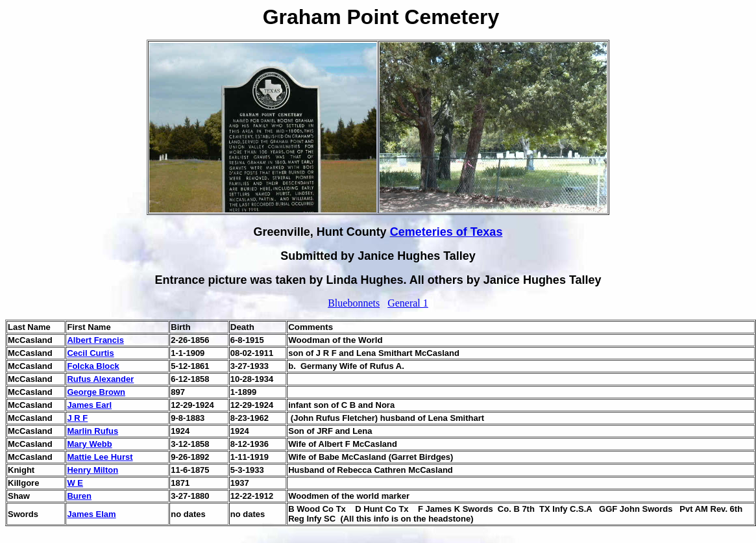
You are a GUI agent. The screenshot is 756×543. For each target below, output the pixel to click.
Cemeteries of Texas (446, 232)
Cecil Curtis (90, 353)
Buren (79, 496)
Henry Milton (92, 470)
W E (75, 483)
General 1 (408, 303)
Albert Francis (95, 340)
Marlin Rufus (92, 431)
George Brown (96, 392)
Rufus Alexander (100, 379)
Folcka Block (93, 366)
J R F (77, 418)
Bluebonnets (354, 303)
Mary (78, 444)
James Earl (89, 405)
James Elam (91, 514)
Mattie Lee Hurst (100, 457)
